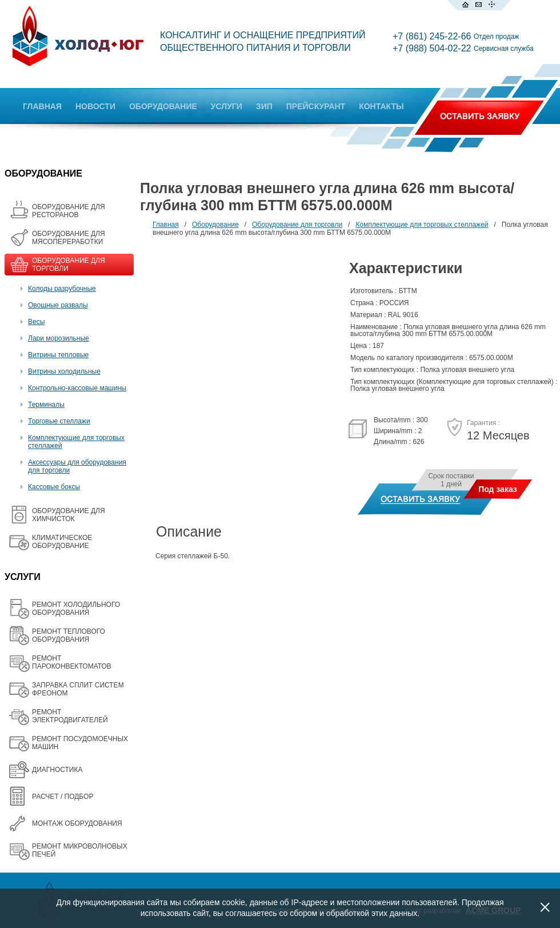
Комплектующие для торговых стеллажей (422, 225)
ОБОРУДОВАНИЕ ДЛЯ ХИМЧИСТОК (69, 515)
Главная (166, 225)
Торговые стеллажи (59, 421)
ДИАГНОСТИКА (57, 770)
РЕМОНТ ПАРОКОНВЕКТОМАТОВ (72, 662)
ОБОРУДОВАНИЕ (163, 106)
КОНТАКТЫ (381, 106)
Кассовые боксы (54, 487)
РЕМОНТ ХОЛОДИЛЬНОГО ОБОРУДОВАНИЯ (76, 609)
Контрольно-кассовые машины (77, 388)
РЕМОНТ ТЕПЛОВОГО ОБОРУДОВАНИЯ (69, 635)
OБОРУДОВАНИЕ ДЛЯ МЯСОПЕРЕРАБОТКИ (69, 238)
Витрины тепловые (58, 355)
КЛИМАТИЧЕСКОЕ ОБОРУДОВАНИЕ (62, 542)
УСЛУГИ (227, 106)
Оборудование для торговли (297, 225)
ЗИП (264, 106)
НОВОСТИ (95, 106)
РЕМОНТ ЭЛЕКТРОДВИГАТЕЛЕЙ (70, 716)
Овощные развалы (58, 305)
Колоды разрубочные (62, 289)
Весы (36, 322)
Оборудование (215, 225)
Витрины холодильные (64, 371)
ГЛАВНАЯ (42, 106)
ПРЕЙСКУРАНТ (316, 106)
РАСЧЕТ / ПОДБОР (63, 797)
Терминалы (46, 405)
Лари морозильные (59, 338)
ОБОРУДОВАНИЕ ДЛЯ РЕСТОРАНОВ (69, 211)
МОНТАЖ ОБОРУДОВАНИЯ (77, 823)
